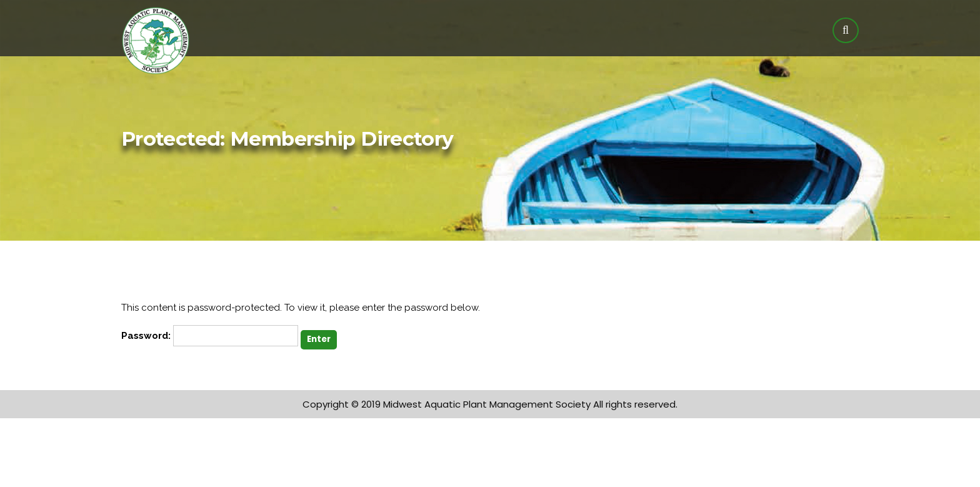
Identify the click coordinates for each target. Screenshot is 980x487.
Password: (210, 336)
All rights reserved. (635, 404)
